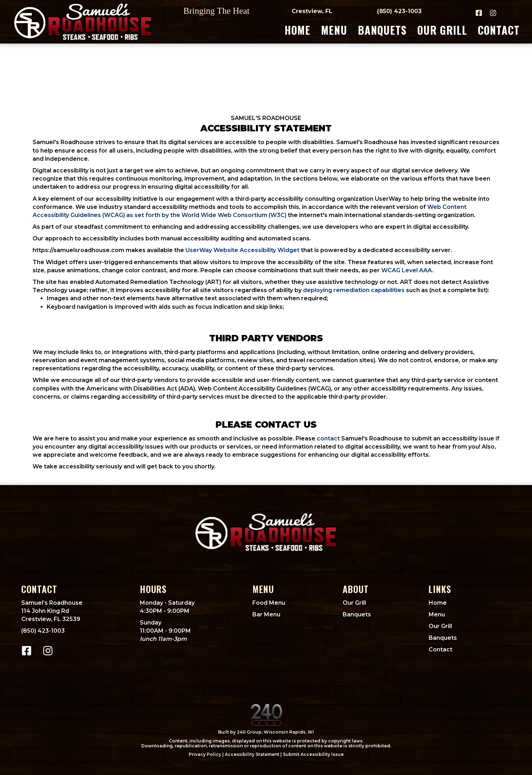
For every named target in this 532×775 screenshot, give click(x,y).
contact (328, 438)
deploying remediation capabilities (354, 290)
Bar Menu (266, 614)
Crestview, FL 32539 (51, 619)
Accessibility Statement (252, 754)
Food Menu (269, 603)
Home (438, 603)
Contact (441, 649)
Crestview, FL (312, 11)
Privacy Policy (205, 754)
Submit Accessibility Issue (313, 754)
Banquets (357, 614)
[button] (479, 13)
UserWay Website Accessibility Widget (242, 250)
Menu (437, 614)
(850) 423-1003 (399, 11)
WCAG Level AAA (407, 270)
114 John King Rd (45, 611)
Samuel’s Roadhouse (52, 603)
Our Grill (354, 603)
